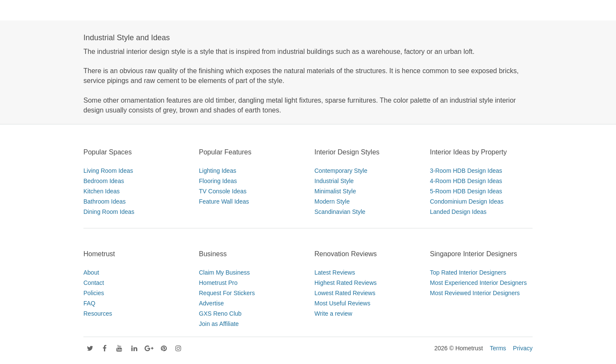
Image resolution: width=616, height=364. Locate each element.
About (91, 272)
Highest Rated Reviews (346, 283)
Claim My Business (224, 272)
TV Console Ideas (223, 191)
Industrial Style (334, 181)
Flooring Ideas (218, 181)
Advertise (211, 303)
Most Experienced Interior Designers (478, 283)
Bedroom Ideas (104, 181)
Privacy (523, 348)
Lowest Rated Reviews (345, 293)
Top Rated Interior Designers (468, 272)
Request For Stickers (227, 293)
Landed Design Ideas (458, 212)
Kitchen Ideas (102, 191)
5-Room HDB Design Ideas (466, 191)
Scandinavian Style (340, 212)
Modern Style (332, 201)
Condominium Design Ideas (467, 201)
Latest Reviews (335, 272)
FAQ (89, 303)
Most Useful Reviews (342, 303)
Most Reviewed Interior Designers (475, 293)
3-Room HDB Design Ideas (466, 171)
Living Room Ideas (108, 171)
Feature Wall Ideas (224, 201)
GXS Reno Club (220, 314)
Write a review (333, 314)
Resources (98, 314)
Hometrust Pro (218, 283)
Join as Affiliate (219, 324)
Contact (94, 283)
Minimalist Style (335, 191)
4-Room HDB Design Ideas (466, 181)
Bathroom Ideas (105, 201)
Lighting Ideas (218, 171)
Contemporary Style (341, 171)
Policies (94, 293)
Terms (498, 348)
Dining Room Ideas (109, 212)
